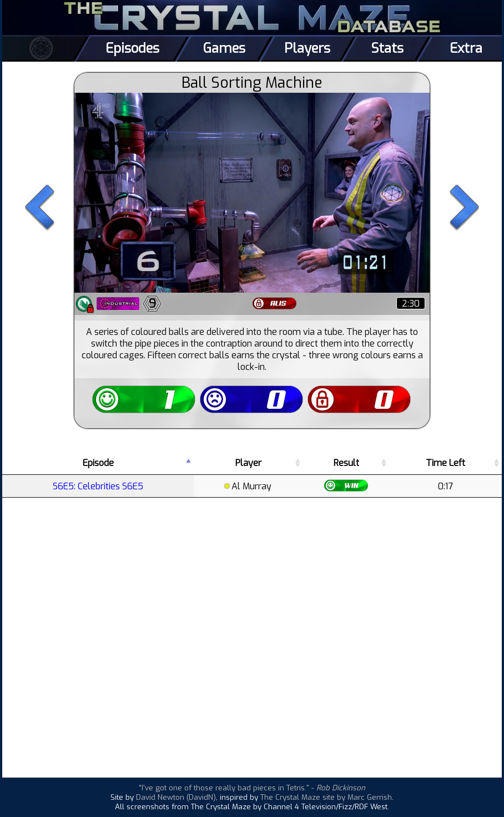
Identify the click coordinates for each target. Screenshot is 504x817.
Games (224, 48)
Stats (387, 48)
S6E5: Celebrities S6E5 (98, 486)
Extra (466, 48)
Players (307, 48)
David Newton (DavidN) (176, 797)
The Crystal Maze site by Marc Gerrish (326, 797)
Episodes (132, 48)
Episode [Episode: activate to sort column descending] (98, 463)
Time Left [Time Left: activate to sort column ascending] (445, 463)
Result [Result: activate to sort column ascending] (346, 463)
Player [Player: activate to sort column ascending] (248, 463)
